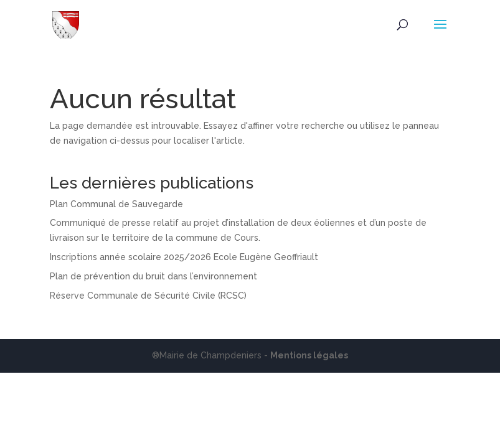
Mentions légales (309, 355)
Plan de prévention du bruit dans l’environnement (153, 276)
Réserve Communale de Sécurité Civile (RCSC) (148, 296)
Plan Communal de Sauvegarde (116, 204)
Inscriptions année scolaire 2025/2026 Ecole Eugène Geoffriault (184, 257)
